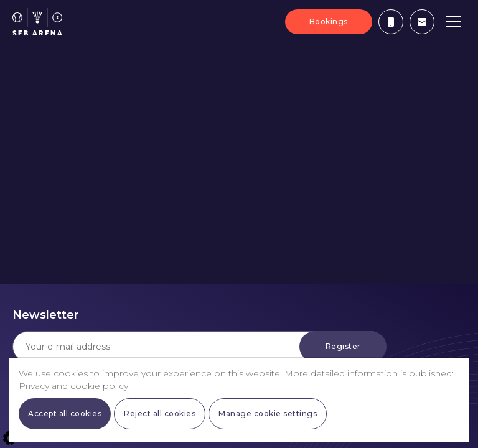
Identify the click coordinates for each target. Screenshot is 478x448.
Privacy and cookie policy (73, 386)
